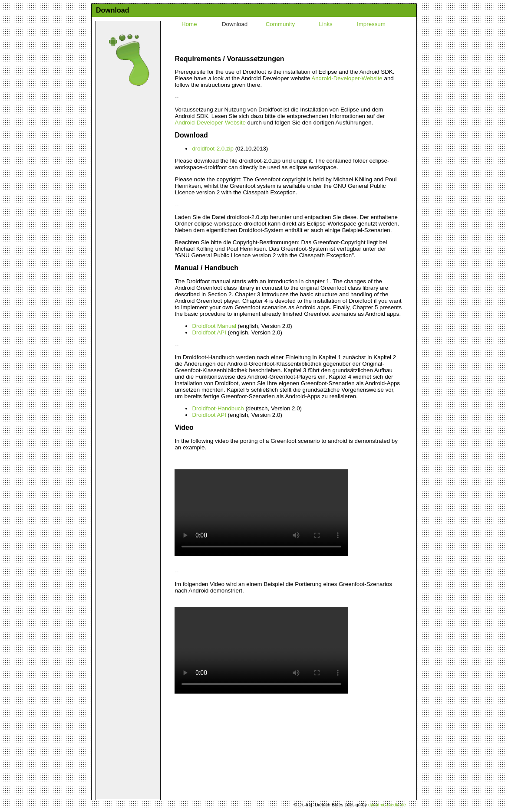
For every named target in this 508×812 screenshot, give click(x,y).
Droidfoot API (209, 332)
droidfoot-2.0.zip (213, 149)
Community (280, 24)
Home (189, 24)
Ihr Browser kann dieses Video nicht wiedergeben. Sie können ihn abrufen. (261, 513)
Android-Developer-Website (347, 78)
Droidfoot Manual (214, 326)
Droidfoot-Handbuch (218, 408)
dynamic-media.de (387, 805)
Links (326, 24)
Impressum (371, 24)
